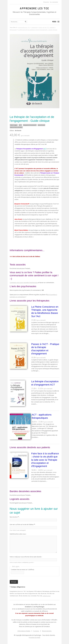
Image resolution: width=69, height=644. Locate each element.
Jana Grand (41, 125)
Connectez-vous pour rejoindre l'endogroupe (24, 283)
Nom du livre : (15, 517)
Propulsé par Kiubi (34, 637)
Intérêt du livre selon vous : (18, 534)
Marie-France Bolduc (16, 127)
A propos (36, 631)
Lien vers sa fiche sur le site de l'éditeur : (23, 525)
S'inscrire (46, 2)
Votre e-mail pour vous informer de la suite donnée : (26, 557)
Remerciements (47, 631)
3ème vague (14, 125)
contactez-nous (47, 596)
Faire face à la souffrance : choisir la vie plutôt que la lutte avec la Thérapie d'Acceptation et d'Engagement (45, 460)
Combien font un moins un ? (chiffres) (23, 570)
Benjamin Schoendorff (30, 125)
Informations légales (24, 631)
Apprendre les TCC (34, 8)
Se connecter (54, 2)
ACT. (20, 125)
